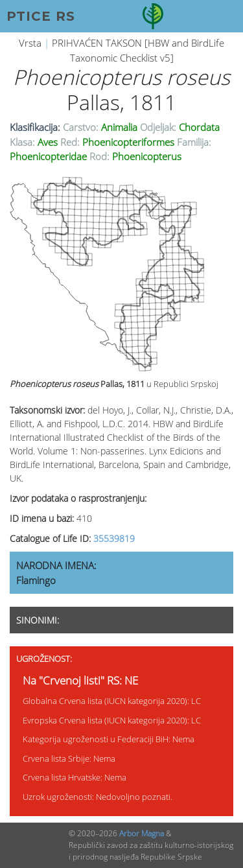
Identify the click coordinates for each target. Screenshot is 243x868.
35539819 (114, 538)
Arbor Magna (142, 833)
